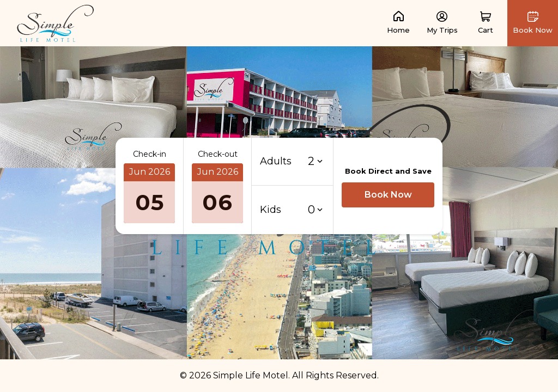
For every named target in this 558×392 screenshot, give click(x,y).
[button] (486, 23)
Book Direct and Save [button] (388, 171)
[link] (55, 23)
